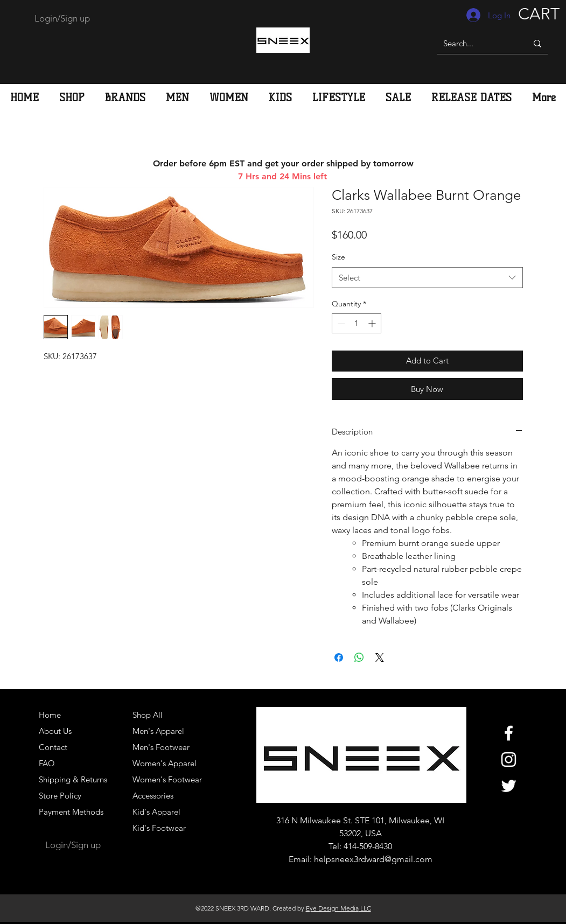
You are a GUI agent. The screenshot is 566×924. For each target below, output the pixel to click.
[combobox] (427, 278)
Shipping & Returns (73, 779)
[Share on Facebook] (339, 657)
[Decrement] (340, 323)
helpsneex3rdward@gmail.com (373, 859)
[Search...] (474, 43)
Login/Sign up (62, 18)
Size (338, 257)
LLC (365, 908)
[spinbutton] (357, 323)
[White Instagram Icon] (509, 759)
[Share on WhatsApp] (359, 657)
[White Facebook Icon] (509, 733)
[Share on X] (380, 657)
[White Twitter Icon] (509, 786)
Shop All (148, 715)
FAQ (47, 763)
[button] (177, 97)
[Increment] (373, 323)
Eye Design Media (332, 908)
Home (50, 715)
